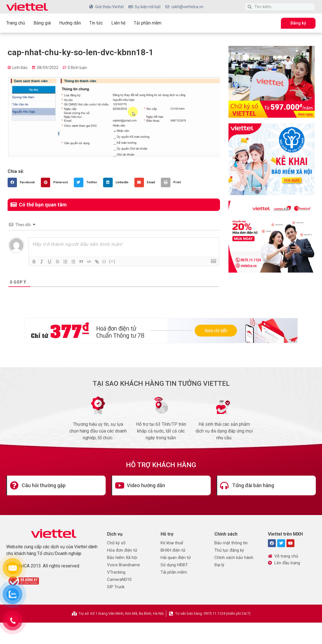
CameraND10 (119, 580)
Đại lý (219, 565)
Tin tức (96, 23)
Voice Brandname (124, 565)
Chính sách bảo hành (234, 558)
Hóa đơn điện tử (122, 550)
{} (105, 261)
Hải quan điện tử (176, 558)
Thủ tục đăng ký (229, 550)
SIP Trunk (116, 587)
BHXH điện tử (173, 550)
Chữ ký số (116, 543)
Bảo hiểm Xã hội (122, 558)
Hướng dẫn (70, 23)
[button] (23, 182)
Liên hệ (118, 23)
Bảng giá (42, 23)
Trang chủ (16, 23)
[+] (112, 261)
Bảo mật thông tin (231, 543)
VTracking (116, 572)
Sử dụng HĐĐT (174, 565)
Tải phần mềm (148, 23)
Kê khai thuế (172, 543)
